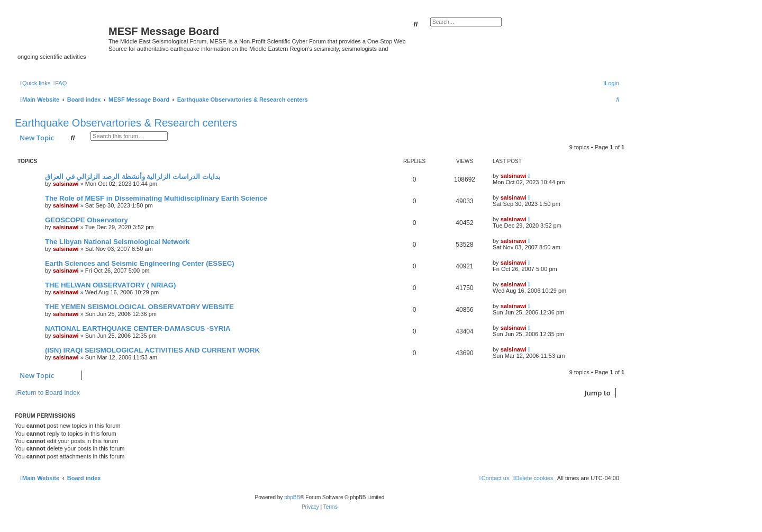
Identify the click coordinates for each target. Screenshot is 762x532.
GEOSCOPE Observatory (87, 220)
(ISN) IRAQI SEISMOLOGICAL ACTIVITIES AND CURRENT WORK (152, 350)
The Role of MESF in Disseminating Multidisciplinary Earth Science (156, 198)
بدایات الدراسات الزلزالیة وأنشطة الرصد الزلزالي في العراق (133, 177)
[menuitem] (60, 83)
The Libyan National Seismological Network (117, 242)
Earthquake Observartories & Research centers (126, 123)
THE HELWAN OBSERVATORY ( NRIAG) (110, 285)
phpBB (292, 497)
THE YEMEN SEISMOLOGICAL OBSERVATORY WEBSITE (139, 307)
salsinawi (66, 184)
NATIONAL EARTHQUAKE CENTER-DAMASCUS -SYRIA (138, 328)
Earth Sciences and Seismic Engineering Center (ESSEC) (140, 263)
